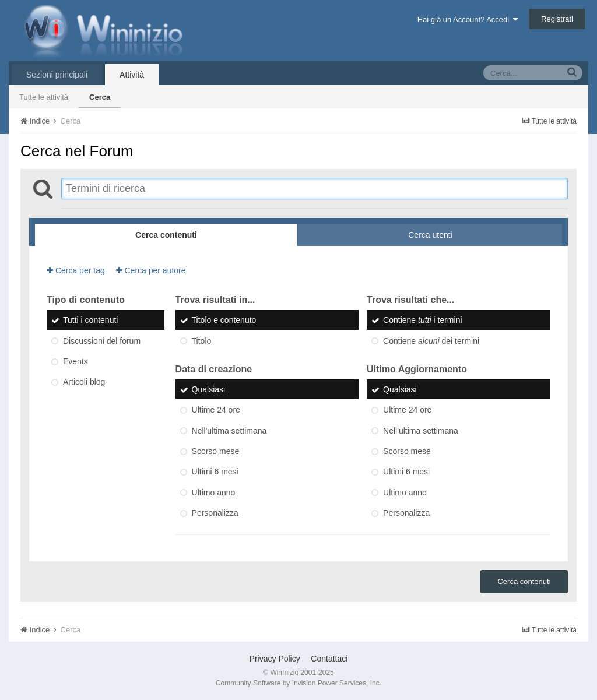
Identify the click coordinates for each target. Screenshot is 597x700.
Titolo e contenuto (224, 321)
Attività (132, 75)
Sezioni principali (57, 75)
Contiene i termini (422, 321)
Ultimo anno (214, 493)
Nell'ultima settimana (229, 431)
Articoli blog (84, 382)
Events (75, 361)
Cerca (100, 97)
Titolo (202, 341)
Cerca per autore (151, 270)
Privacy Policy (275, 659)
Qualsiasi (209, 389)
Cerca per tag (76, 270)
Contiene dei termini (431, 341)
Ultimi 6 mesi (215, 472)
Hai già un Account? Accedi (468, 20)
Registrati (557, 19)
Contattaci (329, 659)
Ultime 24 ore (216, 410)
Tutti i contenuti (90, 321)
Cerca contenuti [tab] (166, 235)
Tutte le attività (44, 97)
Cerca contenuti (524, 581)
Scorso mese (216, 451)
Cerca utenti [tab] (430, 235)
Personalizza (215, 513)
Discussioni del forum (102, 341)
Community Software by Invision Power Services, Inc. (298, 683)
